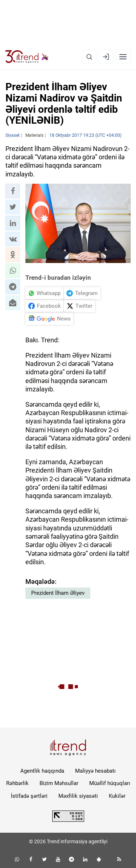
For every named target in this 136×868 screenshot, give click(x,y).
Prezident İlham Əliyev (58, 593)
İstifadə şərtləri (29, 796)
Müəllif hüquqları (110, 783)
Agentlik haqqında (42, 771)
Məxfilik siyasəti (78, 796)
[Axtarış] (89, 57)
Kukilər (117, 796)
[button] (13, 191)
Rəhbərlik (17, 783)
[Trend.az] (27, 57)
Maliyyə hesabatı (95, 771)
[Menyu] (123, 57)
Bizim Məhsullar (59, 783)
